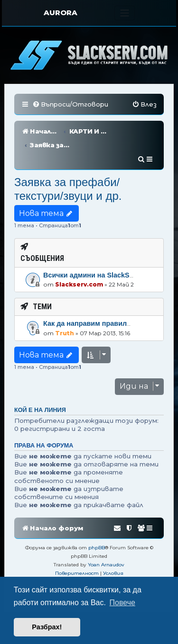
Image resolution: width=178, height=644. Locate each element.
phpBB (97, 520)
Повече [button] (122, 603)
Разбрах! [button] (47, 627)
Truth (65, 305)
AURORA (61, 13)
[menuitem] (70, 104)
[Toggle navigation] (125, 13)
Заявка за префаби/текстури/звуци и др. (68, 161)
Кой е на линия (40, 382)
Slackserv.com (79, 256)
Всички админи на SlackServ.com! (100, 247)
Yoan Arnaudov (106, 537)
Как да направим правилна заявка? (103, 295)
